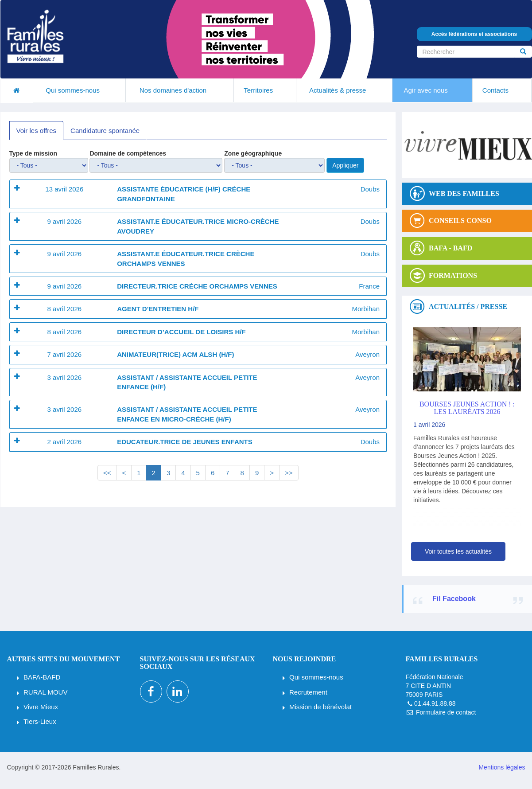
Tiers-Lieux (40, 721)
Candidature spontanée (105, 131)
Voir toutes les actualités (458, 551)
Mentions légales (502, 767)
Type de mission (33, 153)
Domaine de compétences (128, 153)
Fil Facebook (454, 599)
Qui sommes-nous (316, 677)
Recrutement (308, 692)
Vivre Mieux (41, 707)
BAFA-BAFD (42, 677)
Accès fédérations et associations (474, 34)
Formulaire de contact (446, 712)
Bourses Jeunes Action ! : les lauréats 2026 (467, 408)
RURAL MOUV (45, 692)
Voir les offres (37, 131)
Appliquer (345, 165)
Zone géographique (253, 153)
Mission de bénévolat (320, 707)
